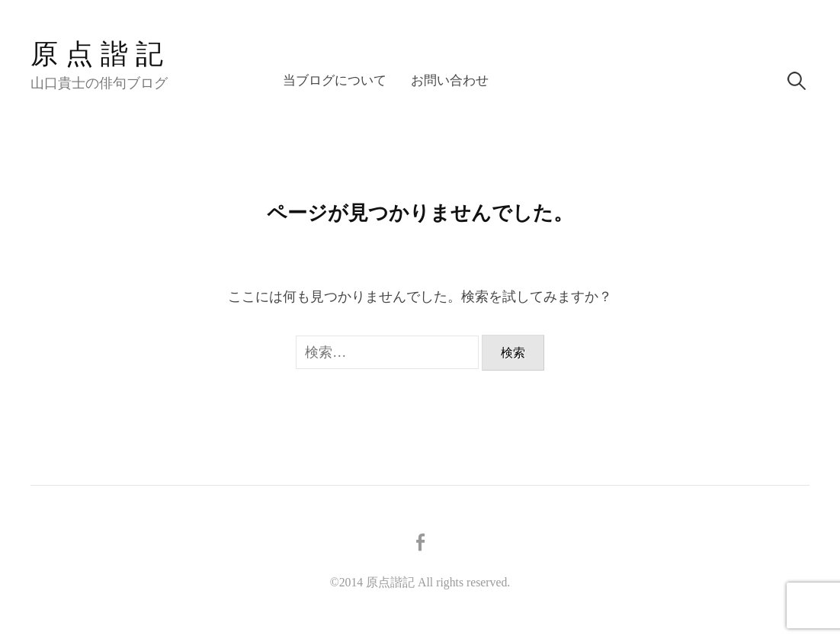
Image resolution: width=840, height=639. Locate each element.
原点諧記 (101, 54)
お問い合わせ (450, 80)
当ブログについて (335, 80)
